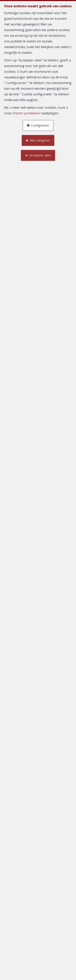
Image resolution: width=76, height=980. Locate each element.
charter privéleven (26, 113)
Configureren (40, 125)
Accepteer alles (40, 155)
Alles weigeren (40, 140)
